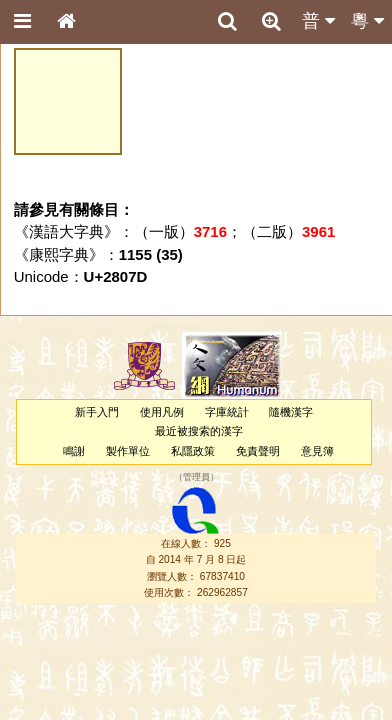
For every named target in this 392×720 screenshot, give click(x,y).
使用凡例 (162, 412)
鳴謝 (74, 451)
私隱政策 (193, 451)
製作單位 (128, 451)
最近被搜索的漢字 (199, 431)
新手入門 (97, 412)
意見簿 (317, 451)
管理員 (196, 477)
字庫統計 (227, 412)
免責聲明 (258, 451)
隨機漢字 (291, 412)
